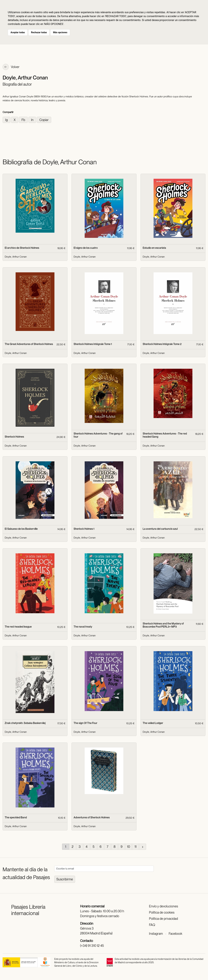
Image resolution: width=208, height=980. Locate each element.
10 (129, 847)
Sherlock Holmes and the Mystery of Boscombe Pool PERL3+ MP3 (163, 625)
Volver (11, 67)
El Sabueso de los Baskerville (21, 529)
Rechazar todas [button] (39, 32)
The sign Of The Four (85, 723)
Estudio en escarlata (154, 248)
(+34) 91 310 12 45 (92, 946)
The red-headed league (18, 627)
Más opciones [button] (60, 32)
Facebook (175, 934)
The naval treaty (83, 627)
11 (136, 847)
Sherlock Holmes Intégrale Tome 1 (93, 344)
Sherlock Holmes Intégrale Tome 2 (162, 344)
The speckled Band (16, 817)
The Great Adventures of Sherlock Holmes (29, 344)
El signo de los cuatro (86, 248)
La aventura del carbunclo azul (160, 529)
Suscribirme (65, 879)
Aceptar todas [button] (18, 32)
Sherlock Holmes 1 (84, 529)
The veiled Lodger (153, 723)
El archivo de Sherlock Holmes (22, 248)
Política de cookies (162, 912)
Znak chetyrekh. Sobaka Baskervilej (25, 723)
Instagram (156, 934)
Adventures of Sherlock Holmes (92, 817)
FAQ (152, 925)
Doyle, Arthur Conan (16, 257)
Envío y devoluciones (163, 906)
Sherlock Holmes (14, 437)
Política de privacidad (163, 919)
